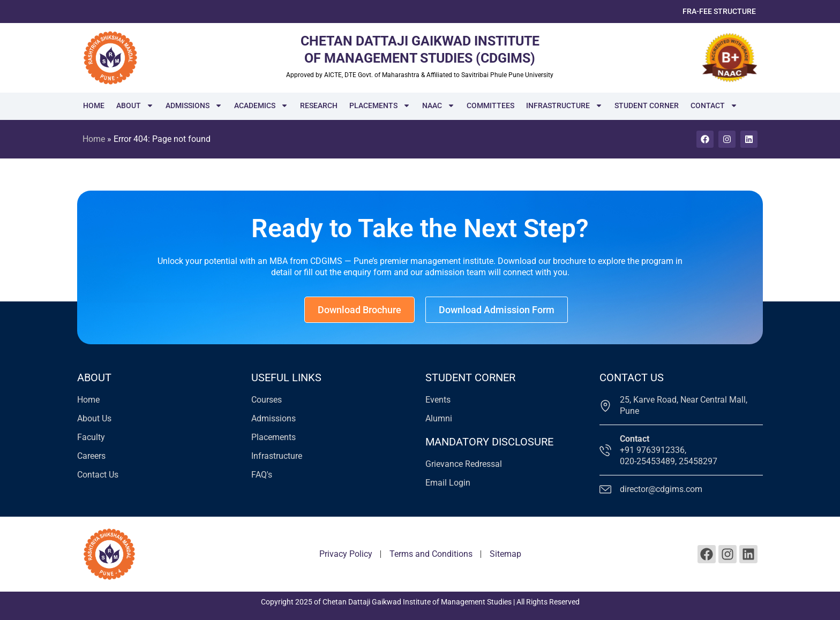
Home (94, 105)
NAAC (438, 105)
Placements (380, 105)
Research (319, 105)
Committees (490, 105)
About (135, 105)
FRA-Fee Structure (719, 11)
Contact (714, 105)
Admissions (194, 105)
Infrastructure (564, 105)
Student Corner (647, 105)
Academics (261, 105)
